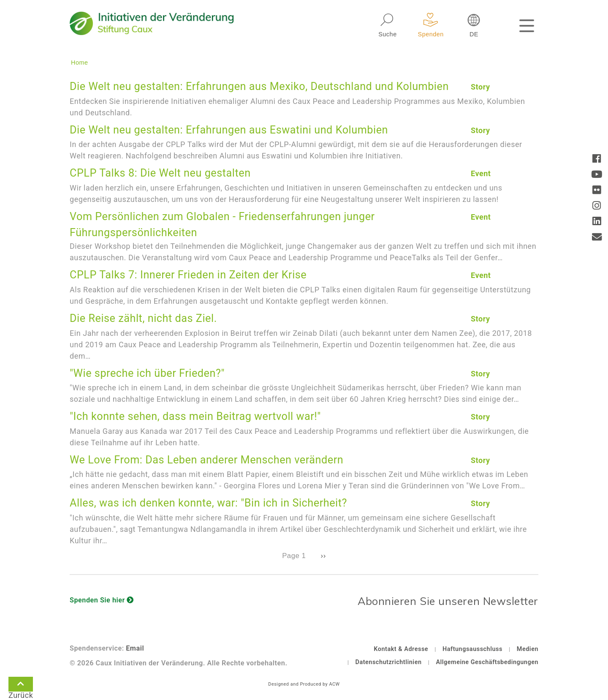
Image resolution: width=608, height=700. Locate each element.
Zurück (21, 686)
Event (481, 173)
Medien (528, 649)
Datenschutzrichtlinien (389, 662)
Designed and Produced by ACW (304, 684)
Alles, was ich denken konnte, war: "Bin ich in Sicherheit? (208, 503)
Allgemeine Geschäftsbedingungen (487, 662)
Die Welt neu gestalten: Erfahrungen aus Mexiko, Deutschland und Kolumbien (259, 86)
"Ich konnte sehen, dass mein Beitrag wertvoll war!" (195, 416)
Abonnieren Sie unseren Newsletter (448, 601)
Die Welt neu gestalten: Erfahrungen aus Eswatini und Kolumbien (229, 130)
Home (80, 63)
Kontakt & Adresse (401, 649)
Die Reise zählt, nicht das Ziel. (143, 318)
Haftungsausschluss (472, 649)
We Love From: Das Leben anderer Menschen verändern (206, 460)
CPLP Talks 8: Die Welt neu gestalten (160, 173)
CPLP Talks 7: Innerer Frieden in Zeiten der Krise (188, 275)
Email (135, 648)
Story (480, 87)
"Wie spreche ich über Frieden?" (147, 373)
